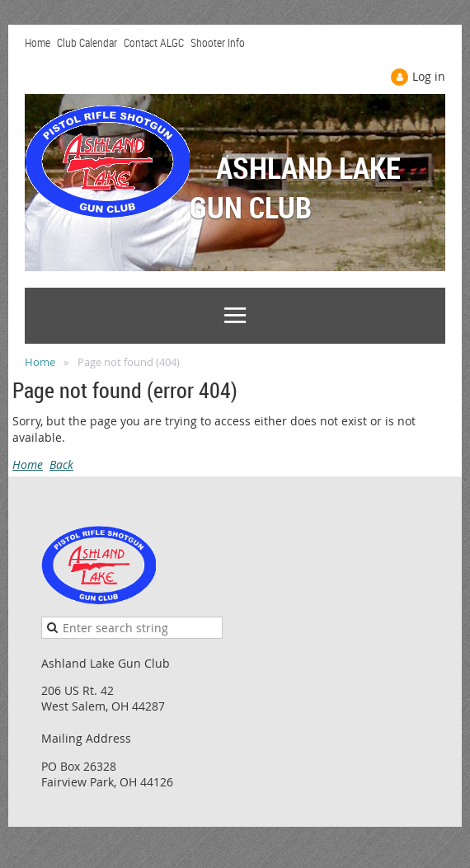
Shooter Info (218, 42)
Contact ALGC (154, 42)
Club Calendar (87, 42)
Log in (429, 76)
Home (38, 42)
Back (61, 464)
